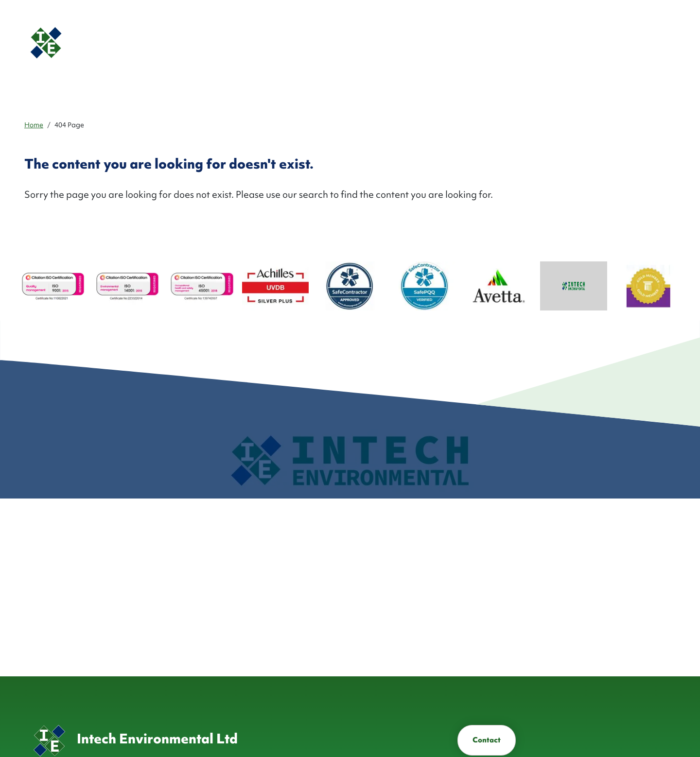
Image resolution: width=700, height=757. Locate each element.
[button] (586, 43)
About (366, 43)
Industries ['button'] (463, 43)
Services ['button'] (410, 43)
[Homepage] (104, 43)
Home (34, 125)
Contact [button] (637, 43)
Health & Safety (534, 43)
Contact (487, 740)
